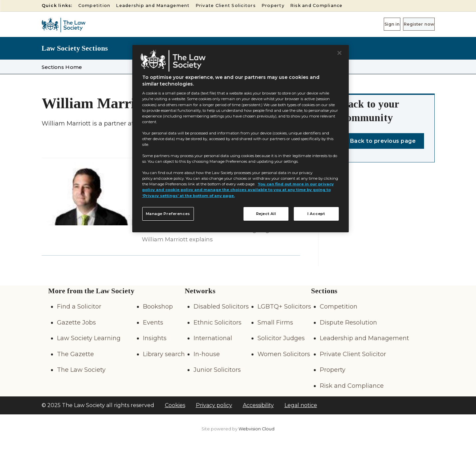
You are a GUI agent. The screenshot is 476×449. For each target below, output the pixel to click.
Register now (411, 24)
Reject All (266, 214)
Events (153, 323)
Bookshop (158, 307)
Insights (155, 338)
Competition (94, 5)
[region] (240, 139)
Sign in (369, 24)
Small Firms (275, 323)
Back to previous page (383, 141)
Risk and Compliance (316, 5)
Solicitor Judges (281, 338)
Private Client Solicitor (353, 354)
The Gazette (75, 354)
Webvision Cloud (256, 429)
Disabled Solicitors (221, 307)
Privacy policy (214, 405)
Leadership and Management (153, 5)
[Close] (339, 53)
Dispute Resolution (348, 323)
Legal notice (301, 405)
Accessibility (258, 405)
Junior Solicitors (217, 370)
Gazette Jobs (76, 323)
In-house (207, 354)
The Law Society (81, 370)
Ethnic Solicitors (218, 323)
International (213, 338)
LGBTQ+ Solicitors (284, 307)
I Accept (316, 214)
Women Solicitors (284, 354)
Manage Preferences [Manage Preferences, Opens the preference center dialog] (168, 214)
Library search (164, 354)
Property (273, 5)
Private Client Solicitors (226, 5)
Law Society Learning (89, 338)
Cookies (175, 405)
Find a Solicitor (79, 307)
